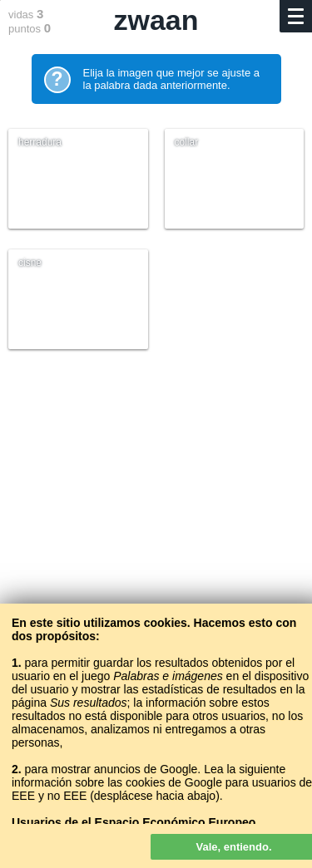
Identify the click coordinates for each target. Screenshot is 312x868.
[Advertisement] (156, 551)
